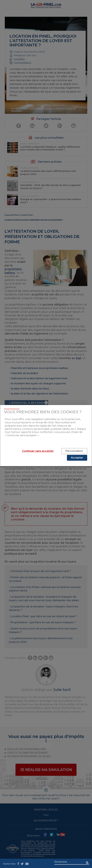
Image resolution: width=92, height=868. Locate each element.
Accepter (77, 458)
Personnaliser (74, 451)
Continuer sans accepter (38, 451)
